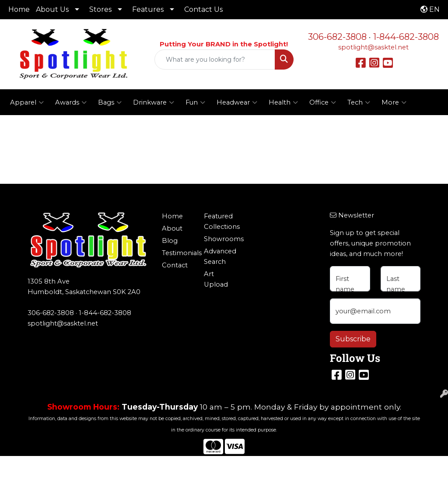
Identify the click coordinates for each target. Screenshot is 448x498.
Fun (195, 102)
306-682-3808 (337, 37)
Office (323, 102)
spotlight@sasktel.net (373, 47)
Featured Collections (220, 221)
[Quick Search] (215, 60)
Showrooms (220, 239)
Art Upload (216, 279)
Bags (110, 102)
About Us (52, 9)
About (172, 228)
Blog (170, 241)
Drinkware (154, 102)
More (394, 102)
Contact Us (203, 9)
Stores (100, 9)
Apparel (27, 102)
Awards (71, 102)
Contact (175, 265)
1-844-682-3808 (406, 37)
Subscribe (353, 339)
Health (283, 102)
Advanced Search (220, 256)
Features (148, 9)
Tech (359, 102)
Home (19, 9)
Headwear (237, 102)
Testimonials (178, 253)
